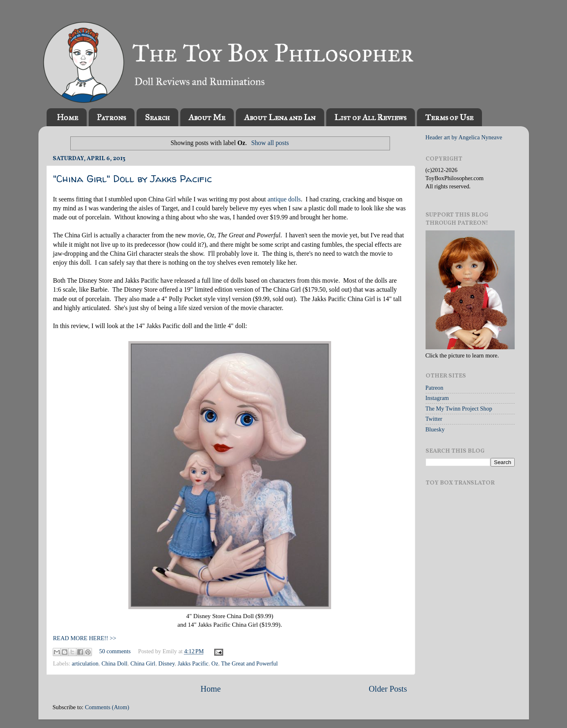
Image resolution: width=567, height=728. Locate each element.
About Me (207, 117)
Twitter (434, 419)
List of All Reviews (370, 117)
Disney (166, 663)
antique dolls (284, 199)
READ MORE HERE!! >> (85, 638)
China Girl (143, 663)
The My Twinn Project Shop (459, 409)
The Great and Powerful (250, 663)
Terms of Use (449, 117)
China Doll (114, 663)
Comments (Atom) (107, 707)
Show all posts (270, 143)
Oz (215, 663)
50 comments (115, 651)
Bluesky (435, 429)
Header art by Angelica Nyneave (464, 137)
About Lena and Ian (280, 117)
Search (157, 117)
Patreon (435, 388)
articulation (85, 663)
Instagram (437, 398)
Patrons (111, 117)
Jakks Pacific (193, 663)
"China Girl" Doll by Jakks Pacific (132, 179)
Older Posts (388, 689)
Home (67, 117)
